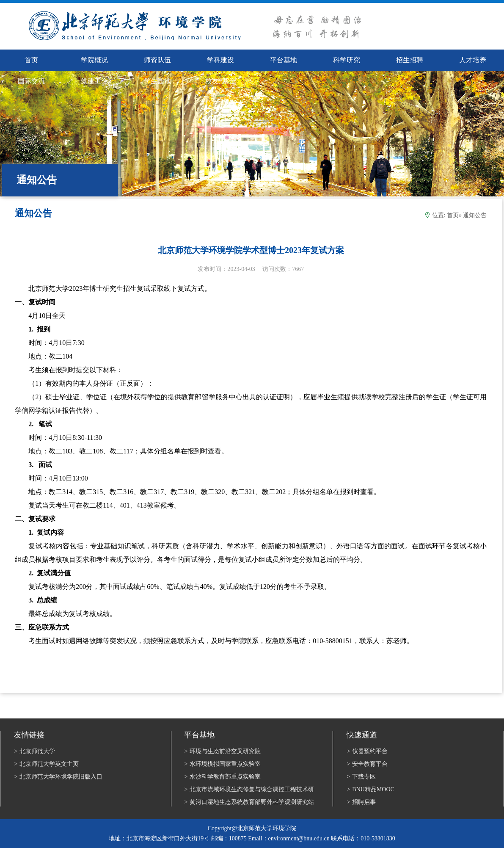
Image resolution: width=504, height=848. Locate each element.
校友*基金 (220, 81)
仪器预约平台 (367, 751)
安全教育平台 (367, 764)
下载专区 (361, 777)
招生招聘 (410, 60)
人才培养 (473, 60)
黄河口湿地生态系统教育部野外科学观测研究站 (249, 802)
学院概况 (94, 60)
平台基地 (284, 60)
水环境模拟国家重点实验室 (222, 764)
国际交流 (31, 81)
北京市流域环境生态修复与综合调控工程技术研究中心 (249, 790)
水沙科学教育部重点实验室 (222, 777)
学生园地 (157, 81)
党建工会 (94, 81)
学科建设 (220, 60)
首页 (453, 215)
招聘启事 (361, 802)
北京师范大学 (34, 751)
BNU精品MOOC (370, 789)
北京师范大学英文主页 (46, 764)
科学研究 (347, 60)
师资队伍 (157, 60)
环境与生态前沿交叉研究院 (222, 751)
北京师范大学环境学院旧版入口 (58, 777)
